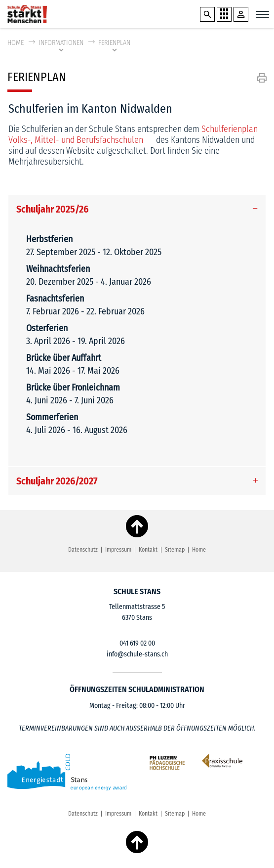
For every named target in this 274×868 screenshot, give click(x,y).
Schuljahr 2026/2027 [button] (57, 481)
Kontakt (148, 550)
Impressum (118, 550)
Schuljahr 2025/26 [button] (52, 209)
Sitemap (175, 550)
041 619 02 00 (137, 643)
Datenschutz (83, 550)
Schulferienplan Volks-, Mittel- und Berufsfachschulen (133, 134)
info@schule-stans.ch (137, 654)
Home (16, 43)
